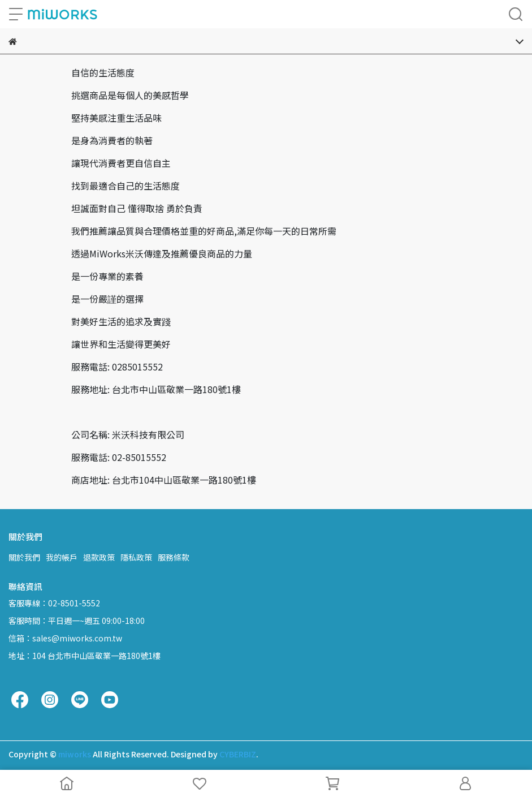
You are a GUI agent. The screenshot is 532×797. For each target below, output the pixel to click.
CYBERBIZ (238, 754)
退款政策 (99, 557)
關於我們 (24, 557)
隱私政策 (136, 557)
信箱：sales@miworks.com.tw (65, 638)
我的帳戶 (62, 557)
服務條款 (174, 557)
